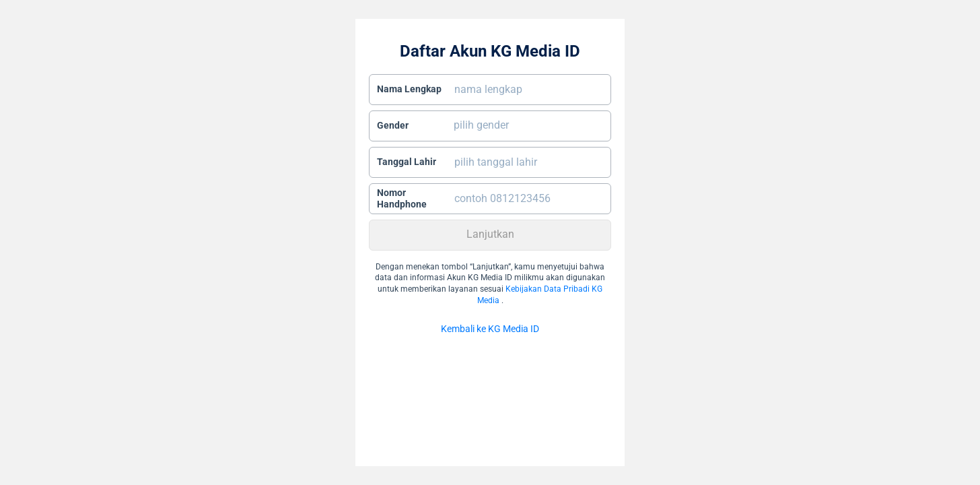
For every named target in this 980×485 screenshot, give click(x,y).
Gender (393, 125)
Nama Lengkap (409, 89)
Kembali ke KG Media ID (490, 329)
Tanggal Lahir (407, 162)
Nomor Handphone (402, 199)
